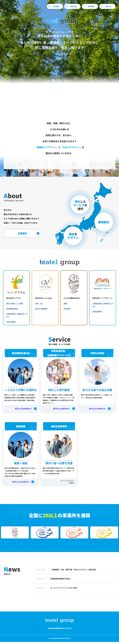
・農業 (65, 305)
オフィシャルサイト (23, 411)
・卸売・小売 (38, 305)
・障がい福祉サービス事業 (14, 305)
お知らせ (104, 8)
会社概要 (52, 8)
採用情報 (87, 8)
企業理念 (25, 234)
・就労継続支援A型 (12, 311)
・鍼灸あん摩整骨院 (41, 311)
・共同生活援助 (10, 324)
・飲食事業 (66, 311)
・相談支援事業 (97, 313)
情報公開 (69, 8)
